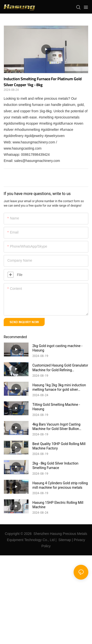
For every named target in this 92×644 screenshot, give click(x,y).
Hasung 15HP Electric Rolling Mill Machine (58, 505)
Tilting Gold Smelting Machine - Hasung (56, 407)
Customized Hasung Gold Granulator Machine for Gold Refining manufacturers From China (60, 368)
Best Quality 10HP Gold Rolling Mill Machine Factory (59, 446)
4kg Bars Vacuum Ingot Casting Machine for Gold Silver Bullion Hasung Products (56, 427)
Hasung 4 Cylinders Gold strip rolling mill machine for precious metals (60, 485)
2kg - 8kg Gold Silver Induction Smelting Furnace (55, 466)
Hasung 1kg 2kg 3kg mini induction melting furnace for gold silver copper (59, 387)
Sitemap (65, 540)
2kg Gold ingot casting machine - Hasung (57, 348)
